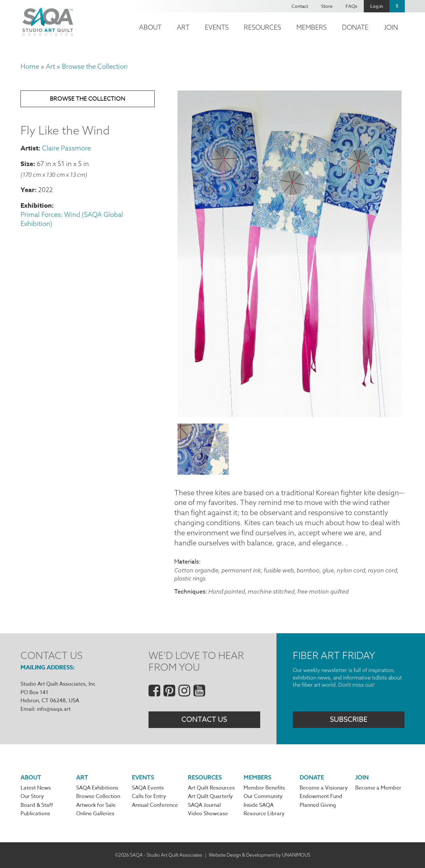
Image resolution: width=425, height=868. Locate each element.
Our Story (32, 796)
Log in (377, 6)
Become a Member (378, 788)
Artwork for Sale (96, 805)
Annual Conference (155, 805)
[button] (290, 414)
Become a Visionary (324, 788)
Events (217, 27)
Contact (300, 6)
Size (27, 164)
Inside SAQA (259, 805)
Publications (35, 814)
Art (183, 27)
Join (391, 27)
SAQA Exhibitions (97, 788)
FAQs (351, 6)
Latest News (36, 788)
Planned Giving (318, 805)
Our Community (263, 796)
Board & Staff (37, 805)
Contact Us (204, 720)
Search (397, 6)
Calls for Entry (149, 796)
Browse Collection (98, 796)
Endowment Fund (321, 796)
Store (327, 6)
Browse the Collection (95, 66)
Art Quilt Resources (211, 788)
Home (30, 66)
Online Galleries (95, 814)
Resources (262, 27)
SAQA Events (148, 788)
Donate (355, 27)
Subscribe (349, 720)
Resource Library (264, 814)
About (150, 27)
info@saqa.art (54, 709)
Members (312, 27)
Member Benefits (264, 788)
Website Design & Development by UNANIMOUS (260, 855)
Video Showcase (208, 814)
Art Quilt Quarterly (210, 796)
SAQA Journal (204, 805)
